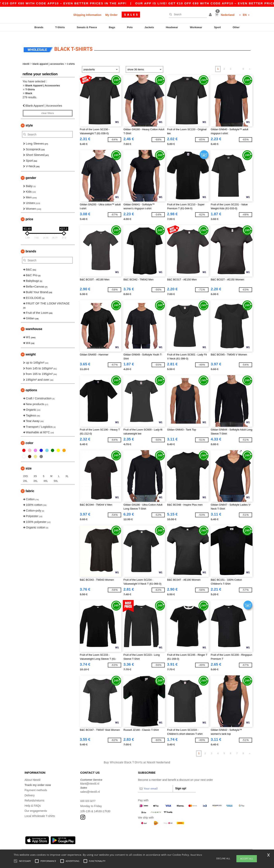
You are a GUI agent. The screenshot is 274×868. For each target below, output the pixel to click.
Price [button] (29, 212)
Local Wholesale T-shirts (40, 809)
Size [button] (29, 461)
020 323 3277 (89, 794)
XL (67, 469)
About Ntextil (33, 773)
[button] (211, 15)
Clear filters (48, 106)
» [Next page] (250, 62)
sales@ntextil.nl (90, 785)
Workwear (196, 27)
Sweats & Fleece (87, 27)
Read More (196, 855)
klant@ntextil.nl (90, 777)
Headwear (172, 27)
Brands (39, 27)
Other (236, 27)
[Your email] (155, 782)
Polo (130, 27)
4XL (46, 474)
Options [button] (31, 383)
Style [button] (29, 119)
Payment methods (36, 783)
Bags (112, 27)
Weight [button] (31, 348)
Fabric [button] (30, 484)
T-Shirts (60, 27)
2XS (26, 469)
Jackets (149, 27)
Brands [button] (31, 245)
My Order (111, 15)
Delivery (30, 788)
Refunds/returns (35, 794)
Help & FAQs (33, 799)
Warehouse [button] (34, 322)
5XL (56, 474)
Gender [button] (31, 171)
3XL (36, 474)
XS (35, 469)
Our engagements (36, 804)
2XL (25, 474)
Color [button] (30, 436)
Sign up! (181, 781)
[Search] (187, 14)
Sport (217, 27)
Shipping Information (87, 15)
